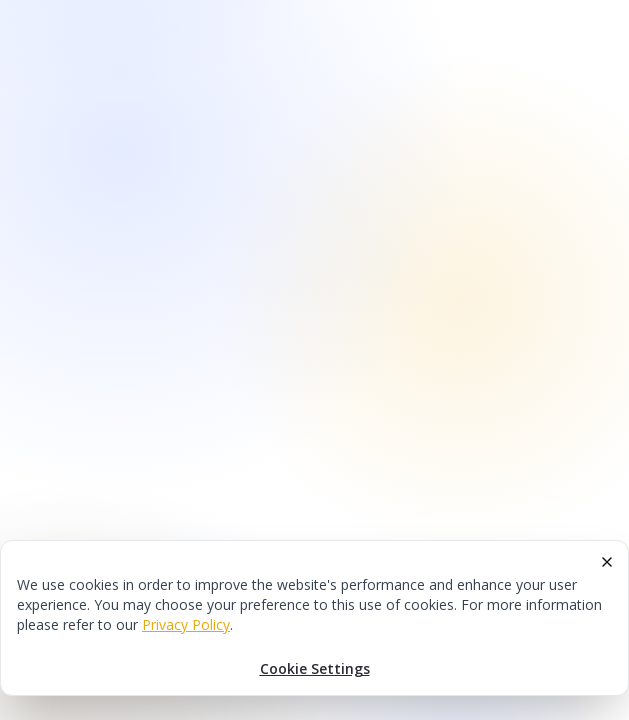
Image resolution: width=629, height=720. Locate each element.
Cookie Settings (315, 668)
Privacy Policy (186, 624)
